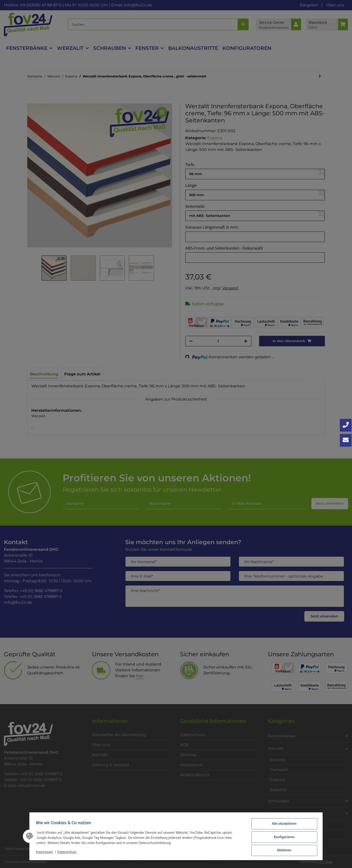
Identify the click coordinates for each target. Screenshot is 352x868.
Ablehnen (282, 851)
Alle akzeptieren (282, 825)
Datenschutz (69, 853)
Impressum (46, 853)
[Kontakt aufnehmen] (346, 440)
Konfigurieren (282, 838)
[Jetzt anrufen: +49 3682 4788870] (346, 425)
